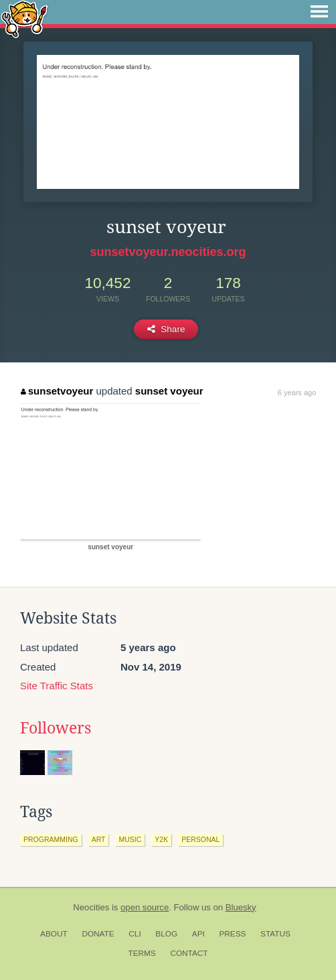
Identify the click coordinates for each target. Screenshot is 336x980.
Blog (166, 934)
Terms (142, 953)
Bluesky (241, 907)
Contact (189, 953)
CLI (135, 934)
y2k (161, 839)
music (130, 839)
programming (51, 839)
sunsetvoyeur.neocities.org (168, 252)
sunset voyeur (169, 391)
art (99, 839)
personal (200, 839)
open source (145, 907)
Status (275, 934)
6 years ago (297, 393)
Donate (98, 934)
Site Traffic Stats (57, 686)
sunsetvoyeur (57, 391)
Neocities (91, 907)
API (198, 934)
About (54, 934)
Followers (56, 728)
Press (232, 934)
